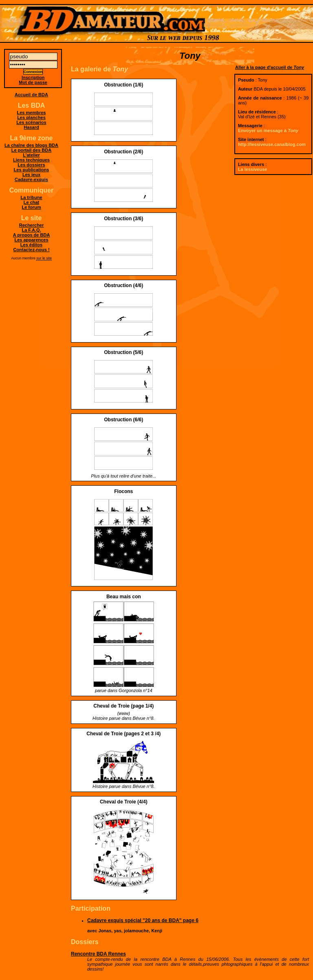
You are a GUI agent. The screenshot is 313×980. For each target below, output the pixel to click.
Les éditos (31, 245)
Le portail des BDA (31, 150)
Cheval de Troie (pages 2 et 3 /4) (123, 734)
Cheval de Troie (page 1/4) (123, 706)
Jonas (105, 931)
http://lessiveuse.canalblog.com (272, 144)
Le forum (31, 207)
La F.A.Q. (31, 230)
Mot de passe (33, 82)
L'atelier (31, 155)
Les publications (32, 170)
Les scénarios (31, 122)
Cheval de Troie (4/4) (124, 802)
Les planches (31, 117)
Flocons (123, 491)
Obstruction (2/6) (123, 152)
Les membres (32, 113)
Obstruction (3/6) (123, 219)
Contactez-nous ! (31, 250)
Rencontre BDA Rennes (98, 954)
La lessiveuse (253, 169)
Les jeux (31, 175)
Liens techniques (31, 160)
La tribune (31, 197)
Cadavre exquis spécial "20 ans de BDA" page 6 (143, 920)
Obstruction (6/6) (123, 420)
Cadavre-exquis (31, 179)
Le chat (32, 202)
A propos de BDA (32, 235)
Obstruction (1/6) (123, 85)
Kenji (157, 931)
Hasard (31, 127)
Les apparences (31, 240)
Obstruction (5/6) (123, 352)
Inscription (33, 77)
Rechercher (32, 225)
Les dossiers (31, 165)
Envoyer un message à (268, 131)
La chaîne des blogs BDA (31, 145)
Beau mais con (124, 597)
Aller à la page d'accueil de (270, 67)
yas (117, 931)
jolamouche (136, 931)
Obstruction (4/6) (123, 285)
